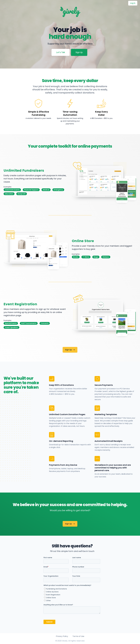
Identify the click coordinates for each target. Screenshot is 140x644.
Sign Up (79, 52)
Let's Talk (61, 52)
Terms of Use (78, 636)
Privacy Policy (62, 636)
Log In (133, 3)
